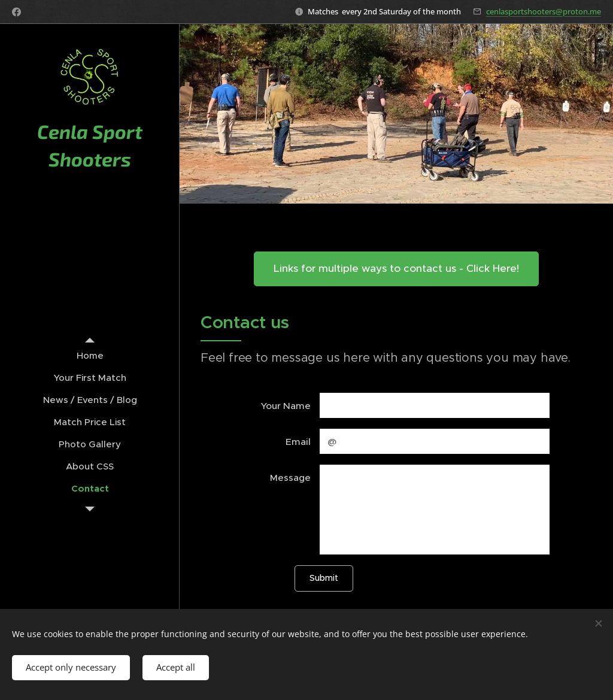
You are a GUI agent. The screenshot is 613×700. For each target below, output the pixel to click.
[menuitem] (90, 355)
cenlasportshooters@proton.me (544, 11)
